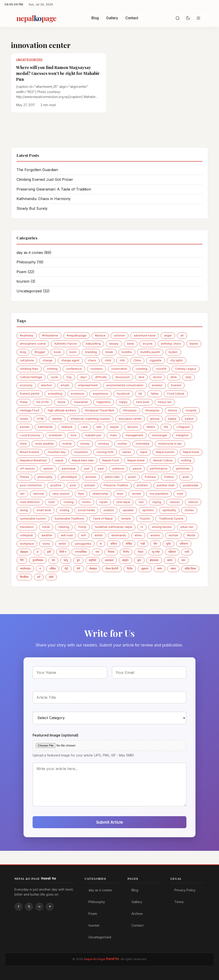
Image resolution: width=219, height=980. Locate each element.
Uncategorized (33, 291)
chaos (92, 360)
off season (27, 469)
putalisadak (191, 485)
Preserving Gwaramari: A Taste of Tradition (54, 189)
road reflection (30, 502)
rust (141, 502)
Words (191, 535)
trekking (64, 527)
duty (188, 377)
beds (131, 344)
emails (65, 385)
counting (142, 369)
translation (27, 527)
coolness (96, 369)
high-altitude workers (62, 410)
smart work (44, 510)
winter (99, 535)
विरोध (130, 569)
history (173, 410)
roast (52, 502)
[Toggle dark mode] (188, 18)
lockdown (55, 435)
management (134, 435)
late (99, 427)
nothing (186, 460)
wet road (67, 535)
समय (159, 569)
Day (69, 377)
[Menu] (198, 18)
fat (140, 394)
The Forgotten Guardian (37, 170)
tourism (26, 281)
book (57, 352)
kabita (172, 419)
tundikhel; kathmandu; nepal (114, 527)
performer (183, 469)
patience (118, 469)
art (182, 335)
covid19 (161, 369)
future (61, 402)
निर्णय (126, 552)
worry (46, 544)
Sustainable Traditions (69, 519)
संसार (173, 569)
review (136, 494)
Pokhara (150, 477)
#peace (100, 335)
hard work (143, 402)
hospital (191, 410)
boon (73, 352)
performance (159, 469)
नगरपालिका (81, 552)
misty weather (44, 444)
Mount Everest (30, 452)
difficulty (101, 377)
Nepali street (136, 460)
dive (141, 377)
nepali (59, 460)
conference (74, 369)
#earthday (27, 335)
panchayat (69, 469)
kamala (25, 427)
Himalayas (130, 410)
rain (22, 494)
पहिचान (172, 552)
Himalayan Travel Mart (100, 410)
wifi (84, 535)
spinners (148, 510)
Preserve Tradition (116, 485)
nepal (144, 452)
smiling (64, 510)
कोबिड (129, 544)
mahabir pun (93, 435)
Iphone (155, 419)
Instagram (50, 907)
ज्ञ (38, 552)
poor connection (31, 485)
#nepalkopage (77, 335)
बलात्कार (109, 560)
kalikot (189, 419)
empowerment (88, 385)
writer (62, 544)
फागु (66, 560)
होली (51, 577)
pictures (91, 477)
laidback (67, 427)
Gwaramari (81, 402)
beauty (114, 344)
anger (168, 335)
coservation (119, 369)
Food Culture (176, 394)
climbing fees (29, 369)
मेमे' (79, 569)
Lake (85, 427)
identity (57, 419)
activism (120, 335)
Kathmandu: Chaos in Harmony (44, 199)
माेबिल (53, 569)
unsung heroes (162, 527)
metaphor (182, 435)
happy (123, 402)
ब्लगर (170, 560)
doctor (157, 377)
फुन (78, 560)
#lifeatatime (50, 335)
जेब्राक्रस (24, 552)
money (85, 444)
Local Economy (30, 435)
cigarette (156, 360)
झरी (49, 552)
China (137, 360)
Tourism (145, 519)
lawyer (114, 427)
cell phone (27, 360)
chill (122, 360)
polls (186, 477)
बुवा (139, 560)
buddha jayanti (150, 352)
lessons (133, 427)
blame (194, 344)
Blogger (40, 352)
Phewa (24, 477)
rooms (86, 502)
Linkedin (39, 907)
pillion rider (112, 477)
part (87, 469)
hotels (24, 419)
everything (55, 394)
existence (77, 394)
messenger (159, 435)
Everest (176, 385)
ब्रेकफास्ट (154, 560)
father (155, 394)
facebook (123, 394)
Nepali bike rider (83, 460)
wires (138, 535)
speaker (128, 510)
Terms (179, 902)
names (127, 452)
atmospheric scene (33, 344)
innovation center (130, 419)
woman (173, 535)
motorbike (143, 444)
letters (151, 427)
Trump (82, 527)
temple (126, 519)
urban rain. (187, 527)
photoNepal (69, 477)
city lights (176, 360)
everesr (157, 385)
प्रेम (53, 560)
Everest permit (30, 394)
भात (183, 560)
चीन (155, 544)
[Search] (178, 18)
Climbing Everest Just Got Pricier (45, 179)
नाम (97, 552)
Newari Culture (163, 460)
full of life (43, 402)
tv (142, 527)
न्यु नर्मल (156, 552)
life (166, 427)
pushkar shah (166, 485)
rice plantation (159, 494)
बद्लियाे (93, 560)
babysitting (93, 344)
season (175, 502)
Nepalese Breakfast (33, 460)
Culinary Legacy (186, 369)
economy (26, 385)
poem (132, 477)
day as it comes (34, 253)
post (73, 485)
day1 (83, 377)
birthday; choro (171, 344)
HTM (40, 419)
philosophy (45, 477)
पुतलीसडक (38, 560)
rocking (69, 502)
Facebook (19, 907)
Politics (169, 477)
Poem (25, 272)
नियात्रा (111, 552)
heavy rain (165, 402)
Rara (81, 494)
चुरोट (169, 544)
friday (24, 402)
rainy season (61, 494)
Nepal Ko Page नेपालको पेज (101, 959)
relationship (100, 494)
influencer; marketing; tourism (90, 419)
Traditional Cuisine (171, 519)
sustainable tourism (33, 519)
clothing (52, 369)
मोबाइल (93, 569)
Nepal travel (191, 452)
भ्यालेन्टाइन (25, 569)
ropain (104, 502)
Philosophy (30, 262)
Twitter (29, 907)
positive (56, 485)
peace (137, 469)
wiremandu (119, 535)
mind (23, 444)
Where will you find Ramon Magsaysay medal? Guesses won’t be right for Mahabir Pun (58, 73)
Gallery (112, 18)
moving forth (105, 452)
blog (23, 352)
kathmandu (45, 427)
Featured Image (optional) (56, 735)
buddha (127, 352)
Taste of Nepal (103, 519)
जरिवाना (184, 544)
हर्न (39, 577)
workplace (27, 544)
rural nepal (123, 502)
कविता (114, 544)
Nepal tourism (165, 452)
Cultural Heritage (31, 377)
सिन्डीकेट (24, 577)
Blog (95, 18)
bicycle (148, 344)
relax (120, 494)
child (108, 360)
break (109, 352)
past (101, 469)
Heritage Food (30, 410)
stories (189, 510)
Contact (132, 18)
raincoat (39, 494)
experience (100, 394)
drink (174, 377)
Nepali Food (111, 460)
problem (143, 485)
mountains (81, 452)
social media (86, 510)
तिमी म (63, 552)
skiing (24, 510)
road (180, 494)
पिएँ (22, 560)
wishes (155, 535)
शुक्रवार (145, 569)
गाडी (143, 544)
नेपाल (140, 552)
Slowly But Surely (32, 208)
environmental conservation (125, 385)
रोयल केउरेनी (112, 569)
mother (122, 444)
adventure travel (145, 335)
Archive (137, 914)
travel (46, 527)
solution (109, 510)
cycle (54, 377)
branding (91, 352)
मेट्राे (66, 569)
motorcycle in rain (170, 444)
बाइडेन (125, 560)
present (90, 485)
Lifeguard (183, 427)
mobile (67, 444)
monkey (104, 444)
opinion (48, 469)
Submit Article (110, 822)
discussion (123, 377)
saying (157, 502)
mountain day (57, 452)
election (47, 385)
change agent (70, 360)
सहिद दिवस (190, 569)
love (74, 435)
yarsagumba (83, 544)
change (48, 360)
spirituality (169, 510)
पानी (187, 552)
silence (193, 502)
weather (47, 535)
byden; (173, 352)
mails (113, 435)
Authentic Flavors (66, 344)
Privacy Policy (185, 890)
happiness (104, 402)
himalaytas (152, 410)
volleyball (26, 535)
